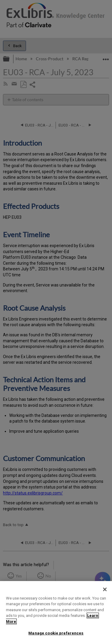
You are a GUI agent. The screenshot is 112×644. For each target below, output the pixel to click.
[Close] (105, 589)
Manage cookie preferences (56, 633)
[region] (56, 613)
